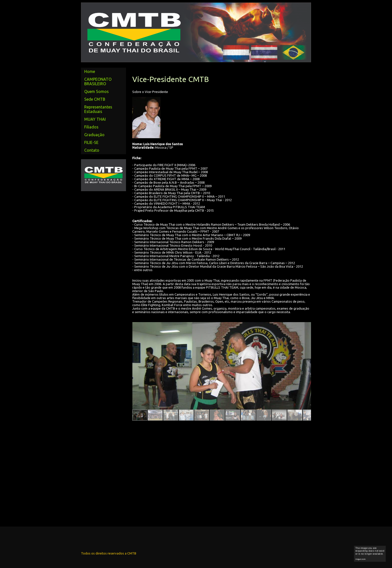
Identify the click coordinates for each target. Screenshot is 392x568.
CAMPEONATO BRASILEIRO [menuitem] (98, 81)
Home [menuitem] (90, 71)
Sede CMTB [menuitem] (95, 99)
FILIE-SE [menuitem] (91, 142)
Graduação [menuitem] (94, 135)
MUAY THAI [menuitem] (95, 119)
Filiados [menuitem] (91, 127)
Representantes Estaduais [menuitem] (98, 109)
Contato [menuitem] (92, 150)
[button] (140, 415)
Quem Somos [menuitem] (96, 91)
